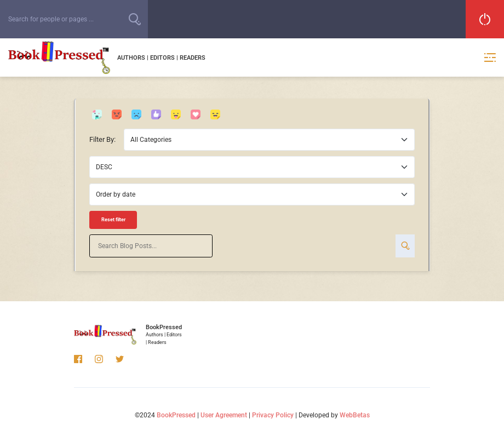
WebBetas (355, 415)
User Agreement (224, 415)
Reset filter (113, 220)
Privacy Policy (273, 415)
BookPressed (176, 415)
